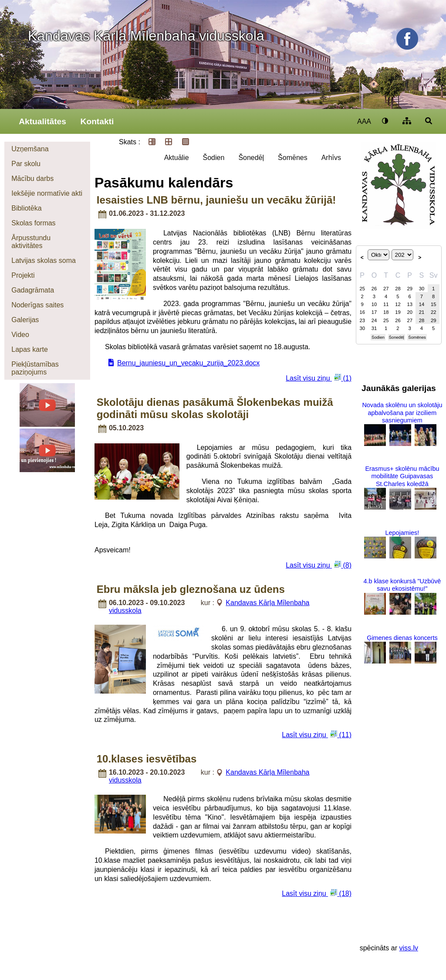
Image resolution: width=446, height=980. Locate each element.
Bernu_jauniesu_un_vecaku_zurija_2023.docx (188, 363)
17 (374, 312)
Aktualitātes (42, 121)
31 (374, 328)
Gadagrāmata (33, 290)
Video (20, 335)
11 (386, 304)
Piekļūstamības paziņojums (35, 368)
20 (409, 312)
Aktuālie (177, 158)
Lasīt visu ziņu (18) (317, 893)
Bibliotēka (26, 208)
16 (362, 312)
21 (422, 312)
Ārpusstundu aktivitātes (31, 242)
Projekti (23, 275)
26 (374, 289)
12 (398, 304)
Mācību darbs (32, 179)
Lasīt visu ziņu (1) (319, 378)
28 (398, 289)
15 (433, 304)
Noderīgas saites (37, 305)
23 (362, 320)
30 (422, 289)
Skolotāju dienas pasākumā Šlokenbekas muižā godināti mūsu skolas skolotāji (215, 408)
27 (386, 289)
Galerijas (25, 320)
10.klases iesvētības (147, 759)
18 (386, 312)
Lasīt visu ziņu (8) (319, 565)
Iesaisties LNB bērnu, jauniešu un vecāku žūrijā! (216, 200)
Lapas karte (30, 349)
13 (409, 304)
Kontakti (97, 121)
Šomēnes (293, 158)
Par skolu (26, 164)
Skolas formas (33, 223)
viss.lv (409, 948)
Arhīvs (331, 158)
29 (409, 289)
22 (433, 312)
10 (374, 304)
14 (422, 304)
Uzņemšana (30, 149)
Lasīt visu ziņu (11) (317, 734)
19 (398, 312)
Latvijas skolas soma (44, 260)
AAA (364, 121)
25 (362, 289)
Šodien (214, 158)
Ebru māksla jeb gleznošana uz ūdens (191, 589)
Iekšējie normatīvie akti (47, 193)
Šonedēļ (251, 158)
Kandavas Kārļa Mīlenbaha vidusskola (146, 36)
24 (374, 320)
